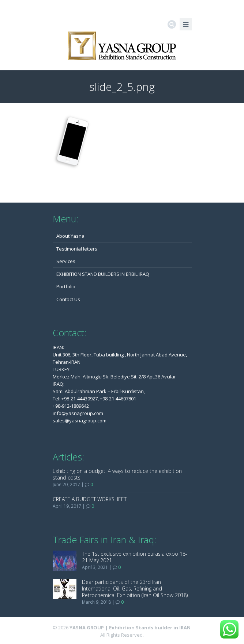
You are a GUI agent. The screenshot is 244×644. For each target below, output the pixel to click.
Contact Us (68, 299)
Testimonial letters (77, 249)
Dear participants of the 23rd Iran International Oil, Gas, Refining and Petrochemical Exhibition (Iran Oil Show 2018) (135, 589)
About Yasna (70, 236)
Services (66, 261)
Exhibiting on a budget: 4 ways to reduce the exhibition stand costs (117, 474)
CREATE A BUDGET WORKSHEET (90, 499)
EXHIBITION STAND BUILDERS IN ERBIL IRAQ (103, 274)
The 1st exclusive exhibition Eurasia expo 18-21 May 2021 (135, 557)
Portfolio (66, 286)
